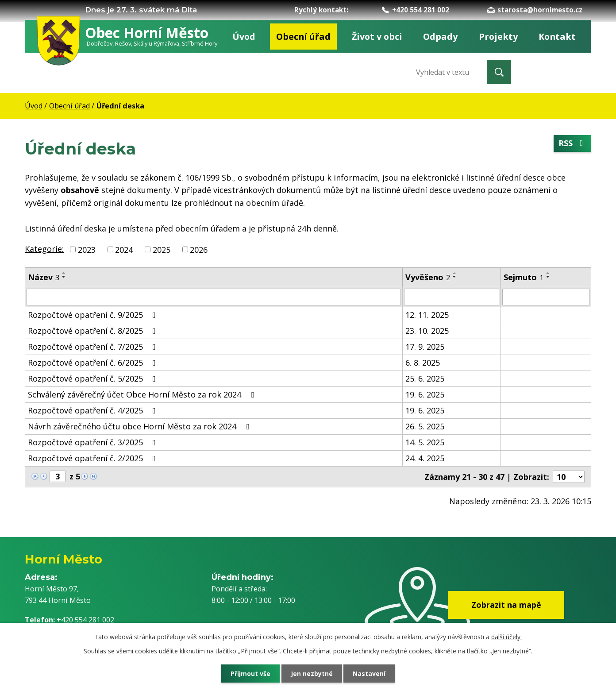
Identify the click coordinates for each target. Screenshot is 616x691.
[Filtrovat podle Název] (214, 297)
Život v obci (377, 37)
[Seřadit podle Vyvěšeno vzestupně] (455, 273)
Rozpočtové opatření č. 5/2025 (94, 378)
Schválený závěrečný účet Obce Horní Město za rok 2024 (143, 394)
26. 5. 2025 (425, 426)
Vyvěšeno (428, 277)
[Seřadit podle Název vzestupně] (64, 273)
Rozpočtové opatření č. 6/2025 (94, 363)
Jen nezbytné (312, 674)
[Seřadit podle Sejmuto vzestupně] (548, 273)
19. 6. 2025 (425, 394)
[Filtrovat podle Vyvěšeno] (452, 297)
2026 (199, 249)
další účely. (506, 637)
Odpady (440, 37)
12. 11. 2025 (427, 315)
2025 (162, 249)
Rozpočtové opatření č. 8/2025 (94, 331)
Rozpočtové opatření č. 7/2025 (94, 347)
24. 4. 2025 (425, 458)
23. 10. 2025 (427, 331)
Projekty (498, 37)
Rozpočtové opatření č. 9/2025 (94, 315)
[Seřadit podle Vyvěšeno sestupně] (455, 277)
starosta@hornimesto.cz (535, 10)
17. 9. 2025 (425, 347)
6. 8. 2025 (423, 363)
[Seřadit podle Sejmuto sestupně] (548, 277)
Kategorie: (44, 249)
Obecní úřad (303, 37)
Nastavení (370, 674)
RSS (573, 143)
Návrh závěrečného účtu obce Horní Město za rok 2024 (140, 426)
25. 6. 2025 (425, 378)
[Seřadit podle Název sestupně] (64, 277)
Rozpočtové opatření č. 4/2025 (94, 410)
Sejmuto (524, 277)
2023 (87, 249)
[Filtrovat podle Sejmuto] (546, 297)
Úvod (244, 37)
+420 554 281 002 (416, 10)
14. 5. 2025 (425, 442)
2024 (124, 249)
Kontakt (557, 37)
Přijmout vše (250, 674)
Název (44, 277)
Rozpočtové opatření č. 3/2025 (94, 442)
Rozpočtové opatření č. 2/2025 (94, 458)
